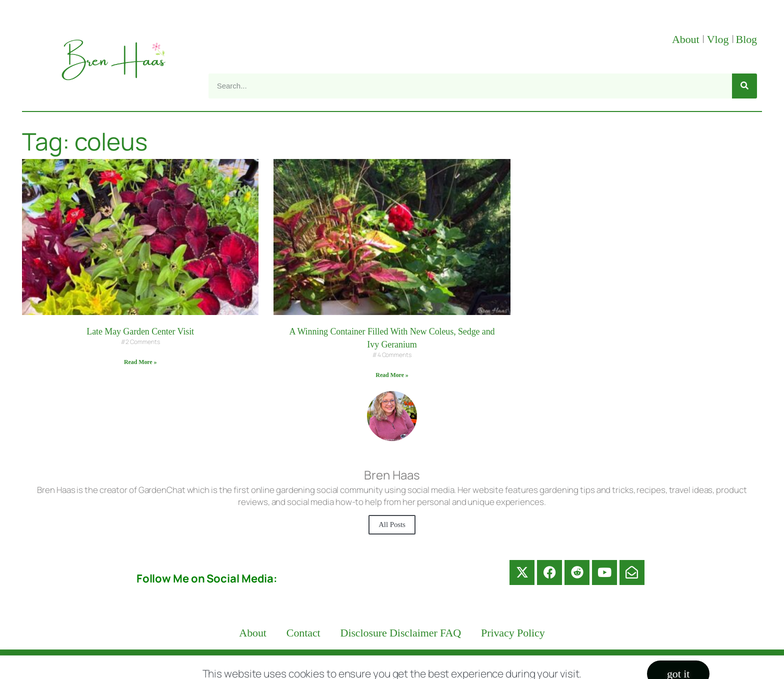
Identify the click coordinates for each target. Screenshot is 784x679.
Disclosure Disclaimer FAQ (401, 633)
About (687, 39)
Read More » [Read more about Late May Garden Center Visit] (140, 362)
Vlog (719, 39)
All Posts (392, 524)
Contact (303, 633)
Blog (746, 39)
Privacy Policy (513, 633)
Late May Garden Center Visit (140, 331)
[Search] (744, 86)
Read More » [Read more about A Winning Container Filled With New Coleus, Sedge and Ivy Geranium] (392, 375)
